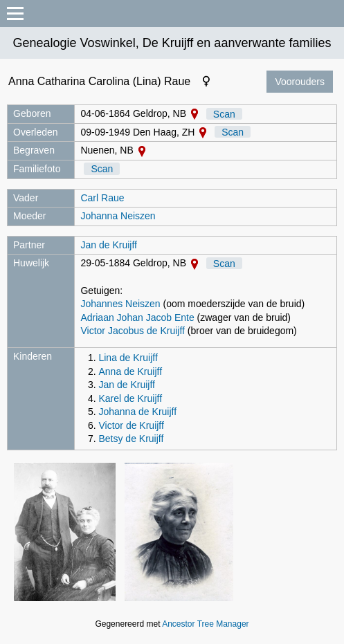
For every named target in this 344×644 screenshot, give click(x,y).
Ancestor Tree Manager (205, 624)
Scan (224, 113)
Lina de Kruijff (128, 358)
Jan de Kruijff (108, 245)
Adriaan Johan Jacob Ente (137, 318)
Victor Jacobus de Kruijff (132, 331)
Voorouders (300, 82)
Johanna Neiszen (118, 216)
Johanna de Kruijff (137, 412)
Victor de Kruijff (131, 425)
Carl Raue (102, 198)
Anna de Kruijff (130, 371)
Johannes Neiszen (120, 304)
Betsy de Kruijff (131, 439)
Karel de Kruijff (130, 398)
